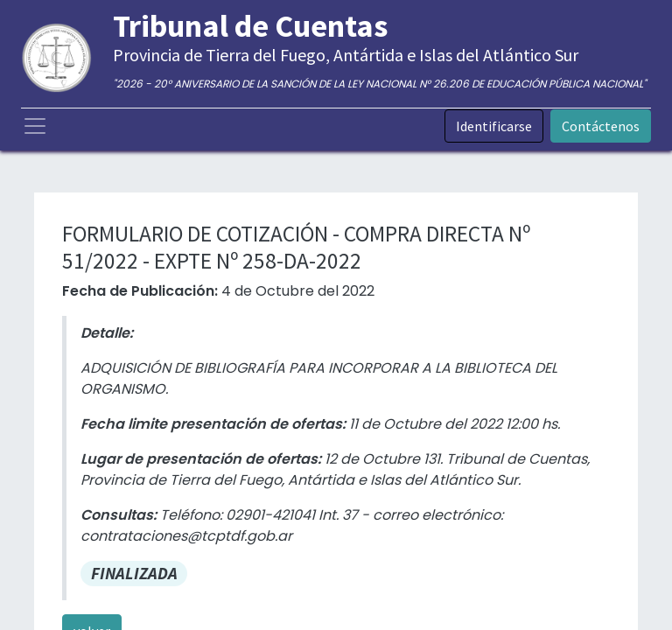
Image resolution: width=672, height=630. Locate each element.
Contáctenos (601, 126)
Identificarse (494, 126)
